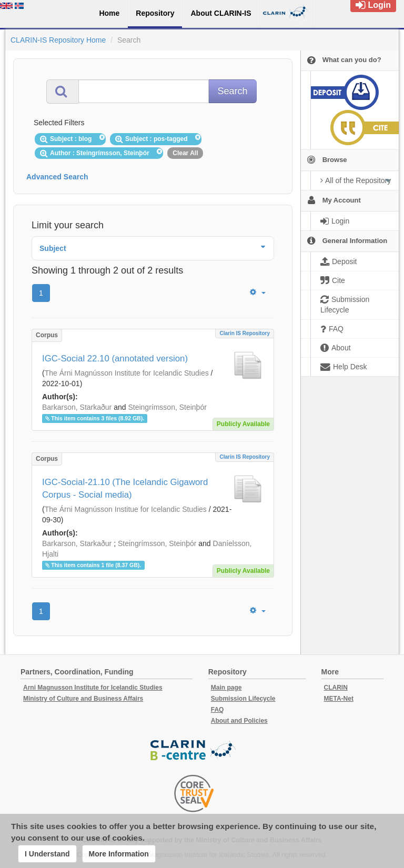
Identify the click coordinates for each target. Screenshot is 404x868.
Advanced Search (57, 177)
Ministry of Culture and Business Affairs (83, 699)
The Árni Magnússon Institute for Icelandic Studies (127, 373)
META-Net (339, 699)
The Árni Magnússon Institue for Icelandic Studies (126, 509)
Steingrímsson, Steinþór (167, 407)
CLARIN (336, 688)
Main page (226, 688)
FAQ (218, 710)
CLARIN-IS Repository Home (58, 40)
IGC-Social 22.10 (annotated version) (115, 359)
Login (373, 5)
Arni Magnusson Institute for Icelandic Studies (93, 688)
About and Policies (239, 721)
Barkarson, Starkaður (77, 407)
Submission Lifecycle (243, 699)
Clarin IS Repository (245, 333)
